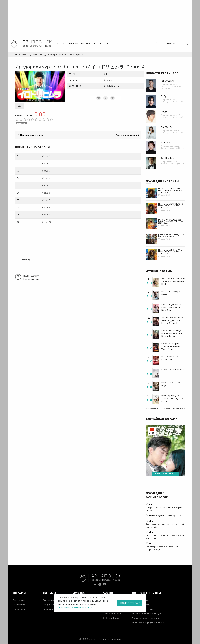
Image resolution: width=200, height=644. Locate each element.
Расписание (19, 605)
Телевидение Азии (112, 613)
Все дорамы (19, 600)
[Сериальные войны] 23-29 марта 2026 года (171, 235)
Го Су (163, 96)
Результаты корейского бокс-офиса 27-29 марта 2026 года (171, 221)
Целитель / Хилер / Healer (171, 293)
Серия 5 (46, 185)
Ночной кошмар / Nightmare (172, 148)
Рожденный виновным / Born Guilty (171, 87)
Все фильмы (49, 600)
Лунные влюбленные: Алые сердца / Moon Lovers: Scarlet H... (172, 320)
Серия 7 (46, 200)
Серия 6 (46, 193)
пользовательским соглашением (75, 607)
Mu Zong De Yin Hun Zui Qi (165, 474)
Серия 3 (46, 171)
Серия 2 (46, 164)
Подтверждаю (130, 603)
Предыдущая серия (30, 135)
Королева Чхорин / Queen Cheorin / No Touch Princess (171, 346)
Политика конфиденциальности (149, 622)
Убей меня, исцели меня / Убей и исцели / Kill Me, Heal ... (173, 281)
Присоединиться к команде (146, 613)
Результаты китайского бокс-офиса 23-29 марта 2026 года (171, 206)
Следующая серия (127, 135)
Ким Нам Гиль (168, 158)
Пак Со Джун (167, 81)
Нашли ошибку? (31, 276)
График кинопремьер (54, 605)
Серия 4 (46, 178)
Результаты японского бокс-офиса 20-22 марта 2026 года (170, 252)
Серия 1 (46, 156)
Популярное (19, 609)
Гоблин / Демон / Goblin (173, 370)
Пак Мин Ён (167, 127)
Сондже (165, 112)
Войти (171, 43)
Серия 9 (46, 215)
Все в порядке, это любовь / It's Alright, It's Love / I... (172, 398)
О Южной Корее (111, 618)
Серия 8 (46, 207)
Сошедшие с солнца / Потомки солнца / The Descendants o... (172, 333)
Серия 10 (47, 222)
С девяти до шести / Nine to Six (173, 101)
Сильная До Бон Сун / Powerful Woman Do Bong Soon (172, 307)
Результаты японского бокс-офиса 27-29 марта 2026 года (170, 190)
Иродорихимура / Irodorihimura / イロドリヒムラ (70, 67)
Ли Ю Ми (165, 143)
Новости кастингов (162, 73)
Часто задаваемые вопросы (147, 618)
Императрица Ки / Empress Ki (170, 358)
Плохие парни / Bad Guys (171, 384)
